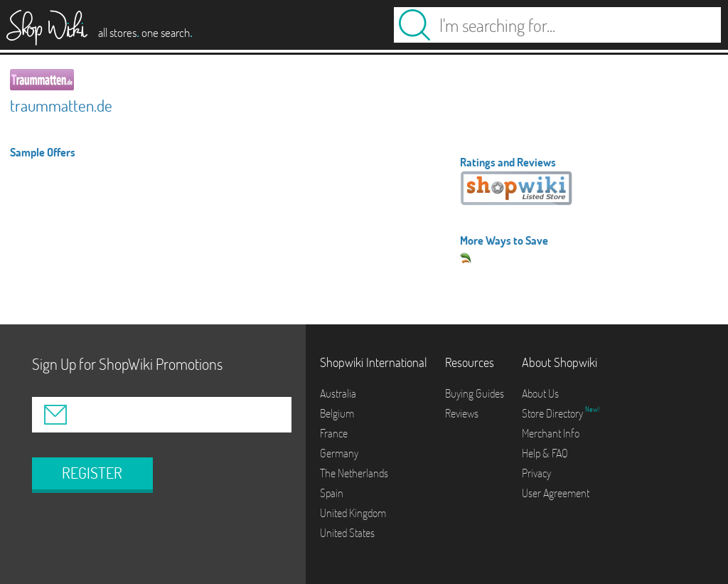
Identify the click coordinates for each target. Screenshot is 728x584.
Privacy (536, 473)
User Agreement (556, 493)
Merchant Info (551, 433)
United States (347, 533)
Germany (339, 453)
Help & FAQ (545, 453)
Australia (338, 393)
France (334, 433)
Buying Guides (475, 393)
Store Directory (553, 413)
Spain (332, 493)
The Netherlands (354, 473)
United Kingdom (353, 513)
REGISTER (92, 473)
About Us (540, 393)
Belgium (337, 413)
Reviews (462, 413)
